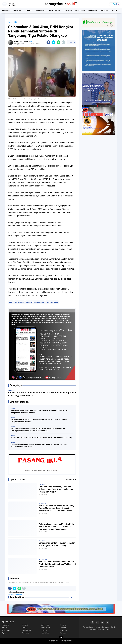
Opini (4, 633)
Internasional (45, 628)
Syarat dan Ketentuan (102, 627)
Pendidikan (93, 11)
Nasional (44, 630)
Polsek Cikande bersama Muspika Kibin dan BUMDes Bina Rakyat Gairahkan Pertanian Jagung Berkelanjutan (56, 527)
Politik (114, 11)
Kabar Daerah (54, 11)
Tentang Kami (88, 627)
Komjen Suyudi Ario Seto (35, 302)
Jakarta (63, 628)
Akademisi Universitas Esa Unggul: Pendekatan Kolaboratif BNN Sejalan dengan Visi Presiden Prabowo (39, 412)
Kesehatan (67, 11)
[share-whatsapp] (58, 42)
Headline (44, 522)
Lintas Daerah (26, 630)
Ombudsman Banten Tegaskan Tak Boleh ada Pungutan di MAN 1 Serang (56, 546)
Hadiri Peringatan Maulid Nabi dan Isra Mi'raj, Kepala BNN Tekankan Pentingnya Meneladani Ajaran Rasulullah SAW (38, 430)
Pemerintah (40, 11)
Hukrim (29, 11)
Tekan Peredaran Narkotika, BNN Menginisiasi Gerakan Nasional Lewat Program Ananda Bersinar (39, 421)
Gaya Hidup (80, 11)
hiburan (63, 633)
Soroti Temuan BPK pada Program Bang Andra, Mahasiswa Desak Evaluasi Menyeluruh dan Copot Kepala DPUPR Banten (56, 509)
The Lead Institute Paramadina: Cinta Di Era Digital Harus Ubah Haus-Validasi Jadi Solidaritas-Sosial (57, 565)
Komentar (71, 42)
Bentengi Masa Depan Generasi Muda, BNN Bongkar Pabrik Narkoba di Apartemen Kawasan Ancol (39, 445)
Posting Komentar (15, 594)
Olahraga (64, 630)
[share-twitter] (53, 42)
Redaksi (114, 627)
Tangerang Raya (52, 302)
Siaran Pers (18, 11)
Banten (43, 503)
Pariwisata (25, 633)
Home (10, 22)
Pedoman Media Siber (97, 630)
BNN (11, 302)
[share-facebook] (48, 42)
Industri (24, 628)
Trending (116, 4)
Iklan (108, 630)
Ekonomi (104, 11)
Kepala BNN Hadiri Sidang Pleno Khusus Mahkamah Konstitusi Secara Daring (42, 438)
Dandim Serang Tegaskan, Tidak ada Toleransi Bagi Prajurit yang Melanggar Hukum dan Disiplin (57, 490)
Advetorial (6, 625)
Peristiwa (6, 11)
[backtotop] (61, 638)
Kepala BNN (19, 302)
